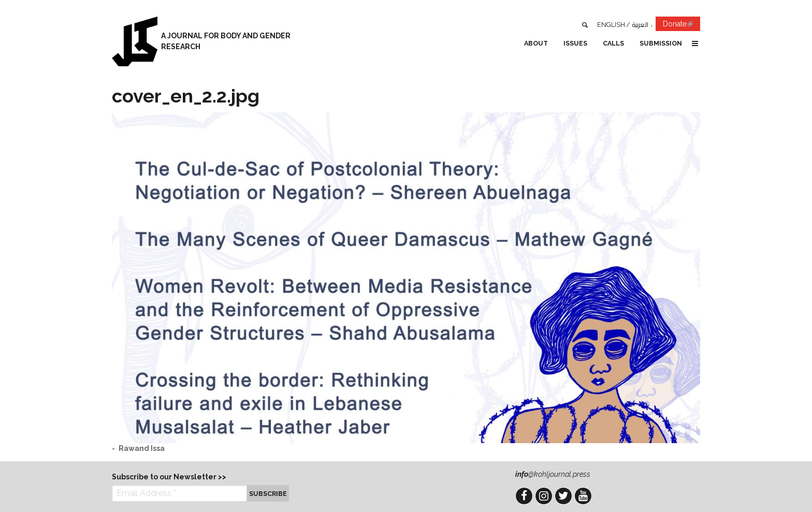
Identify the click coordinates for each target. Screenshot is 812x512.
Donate (682, 26)
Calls (613, 43)
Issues (575, 43)
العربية (640, 25)
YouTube (583, 496)
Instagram (544, 496)
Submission (661, 43)
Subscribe (268, 494)
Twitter (563, 496)
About (536, 43)
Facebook (524, 496)
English (611, 25)
